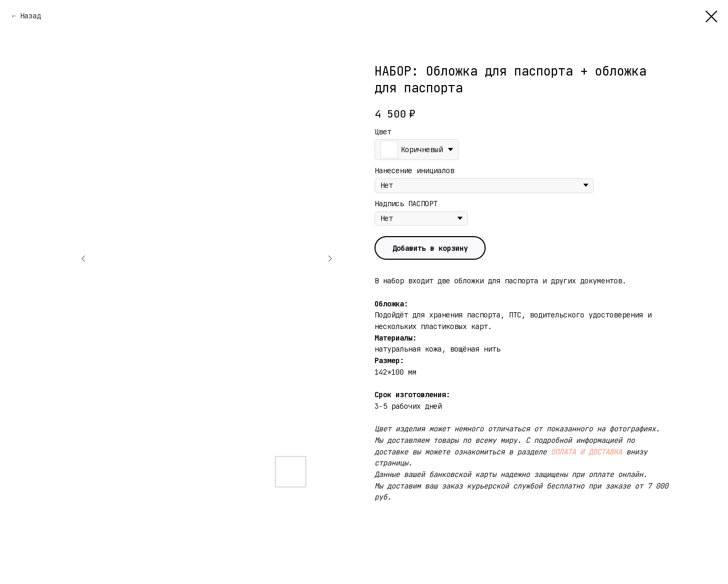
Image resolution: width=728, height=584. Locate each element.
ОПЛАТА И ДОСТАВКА (586, 452)
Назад (30, 16)
